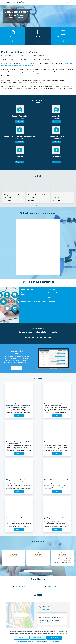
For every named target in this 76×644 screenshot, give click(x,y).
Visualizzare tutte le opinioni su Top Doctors (38, 571)
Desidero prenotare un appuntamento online (38, 338)
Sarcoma (23, 298)
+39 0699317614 (46, 610)
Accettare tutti (54, 638)
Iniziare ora (16, 368)
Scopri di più (20, 121)
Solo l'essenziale (38, 638)
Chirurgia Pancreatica (27, 290)
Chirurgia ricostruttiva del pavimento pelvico (33, 301)
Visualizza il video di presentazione (17, 20)
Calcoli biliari (52, 290)
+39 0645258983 (46, 622)
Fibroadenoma (52, 301)
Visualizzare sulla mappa (20, 615)
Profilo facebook (21, 586)
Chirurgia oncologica (54, 293)
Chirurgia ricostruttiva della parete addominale (30, 294)
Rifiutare (22, 638)
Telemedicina (52, 298)
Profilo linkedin (52, 586)
